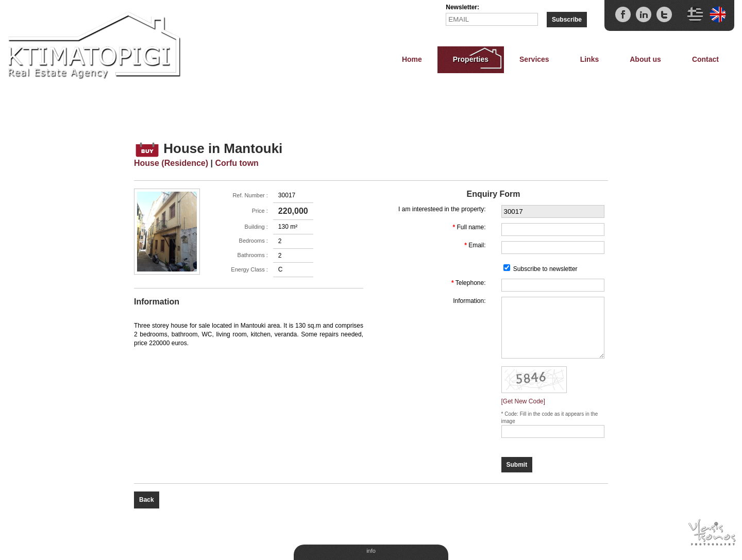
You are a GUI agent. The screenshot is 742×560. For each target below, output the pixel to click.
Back (147, 500)
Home (412, 59)
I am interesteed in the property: (442, 209)
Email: (477, 245)
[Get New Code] (523, 401)
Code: (512, 414)
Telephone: (471, 283)
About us (645, 59)
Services (534, 59)
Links (590, 59)
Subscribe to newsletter (545, 269)
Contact (705, 59)
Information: (469, 301)
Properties (471, 59)
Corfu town (237, 163)
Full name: (471, 227)
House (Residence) (171, 163)
